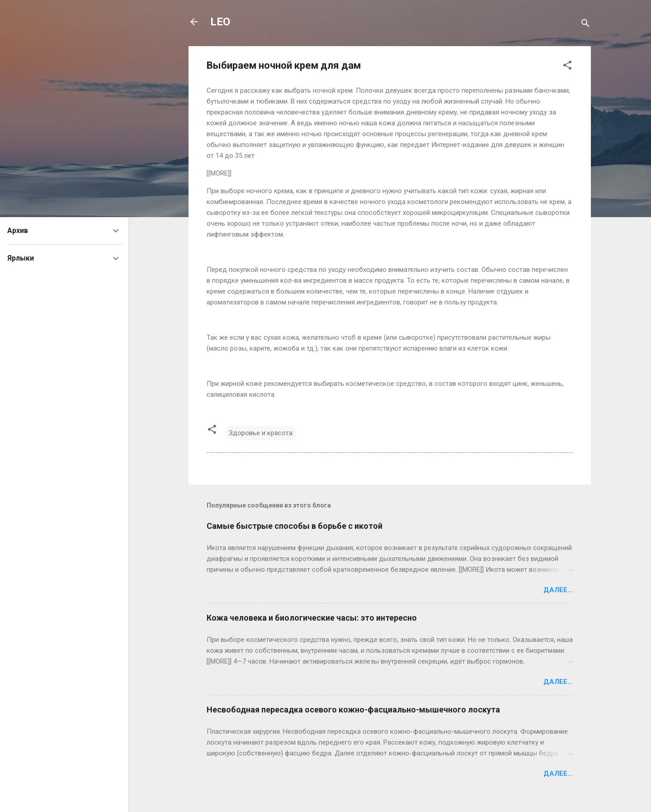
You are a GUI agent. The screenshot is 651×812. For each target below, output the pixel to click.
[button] (567, 67)
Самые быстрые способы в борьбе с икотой (295, 526)
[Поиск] (585, 25)
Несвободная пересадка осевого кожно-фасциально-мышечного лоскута (353, 710)
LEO (220, 22)
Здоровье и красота (261, 433)
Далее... (558, 590)
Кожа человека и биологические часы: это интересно (312, 618)
